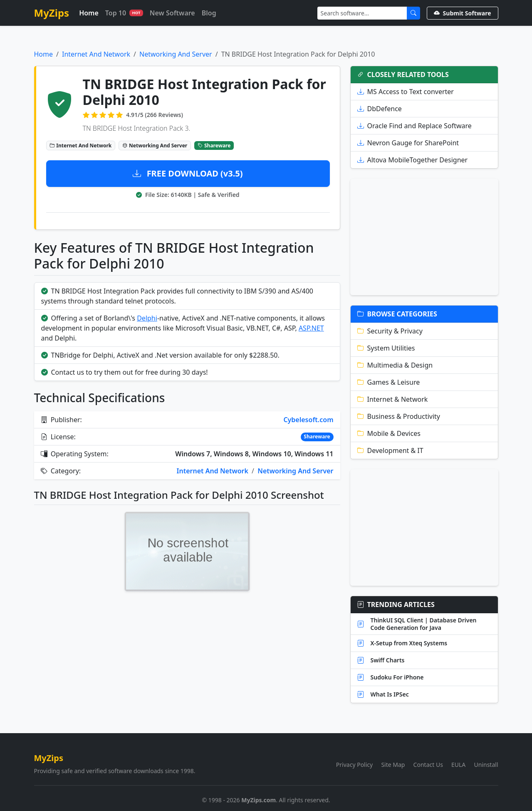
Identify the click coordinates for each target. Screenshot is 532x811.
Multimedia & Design (395, 365)
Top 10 (124, 13)
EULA (458, 765)
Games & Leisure (389, 382)
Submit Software (463, 13)
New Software (172, 13)
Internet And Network (96, 54)
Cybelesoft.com (308, 420)
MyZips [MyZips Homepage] (52, 13)
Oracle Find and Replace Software (414, 126)
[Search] (362, 13)
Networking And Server (176, 54)
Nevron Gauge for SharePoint (408, 143)
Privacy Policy (354, 765)
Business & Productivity (399, 416)
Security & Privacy (390, 331)
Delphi (147, 318)
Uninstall (486, 765)
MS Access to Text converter (406, 92)
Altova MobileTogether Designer (413, 160)
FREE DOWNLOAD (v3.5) (188, 173)
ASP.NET (311, 328)
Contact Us (428, 765)
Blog (209, 13)
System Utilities (386, 348)
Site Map (393, 765)
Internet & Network (393, 399)
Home (89, 13)
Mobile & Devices (389, 433)
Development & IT (390, 450)
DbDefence (380, 109)
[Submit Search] (413, 13)
